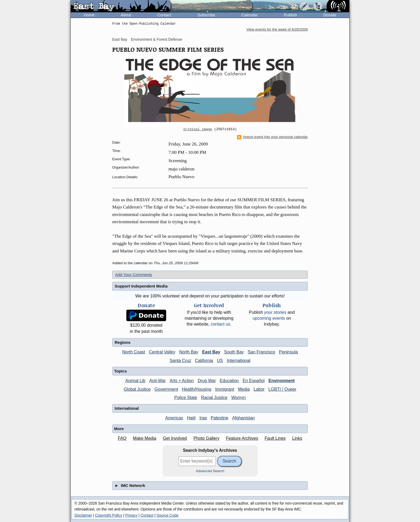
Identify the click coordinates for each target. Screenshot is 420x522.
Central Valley (162, 352)
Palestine (219, 418)
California (204, 361)
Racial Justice (214, 398)
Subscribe (206, 15)
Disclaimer (83, 515)
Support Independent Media (141, 286)
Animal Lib (135, 381)
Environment (282, 381)
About (126, 15)
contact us (221, 324)
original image (198, 129)
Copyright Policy (109, 515)
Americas (174, 418)
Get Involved (175, 438)
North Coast (134, 352)
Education (229, 381)
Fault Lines (275, 438)
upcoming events (269, 318)
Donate (330, 15)
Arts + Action (182, 381)
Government (166, 389)
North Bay (189, 352)
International (239, 361)
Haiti (191, 418)
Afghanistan (244, 418)
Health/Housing (196, 389)
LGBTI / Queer (282, 389)
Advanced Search (210, 471)
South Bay (234, 352)
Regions (123, 342)
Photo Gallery (206, 438)
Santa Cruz (180, 361)
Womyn (239, 398)
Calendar (250, 15)
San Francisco (261, 352)
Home (89, 15)
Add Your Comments (134, 275)
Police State (186, 398)
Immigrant (225, 389)
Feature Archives (242, 438)
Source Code (167, 515)
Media (244, 389)
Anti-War (157, 381)
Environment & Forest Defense (157, 39)
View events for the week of (277, 29)
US (220, 361)
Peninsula (288, 352)
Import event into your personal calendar (272, 137)
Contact (164, 15)
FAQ (122, 438)
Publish (290, 15)
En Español (254, 381)
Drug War (207, 381)
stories (275, 312)
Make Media (145, 438)
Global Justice (137, 389)
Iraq (203, 418)
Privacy (131, 515)
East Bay (120, 39)
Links (297, 438)
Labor (259, 389)
